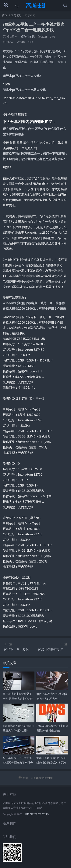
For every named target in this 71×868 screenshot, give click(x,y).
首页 (5, 15)
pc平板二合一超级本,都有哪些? (25, 649)
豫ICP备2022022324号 (37, 814)
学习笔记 (16, 15)
